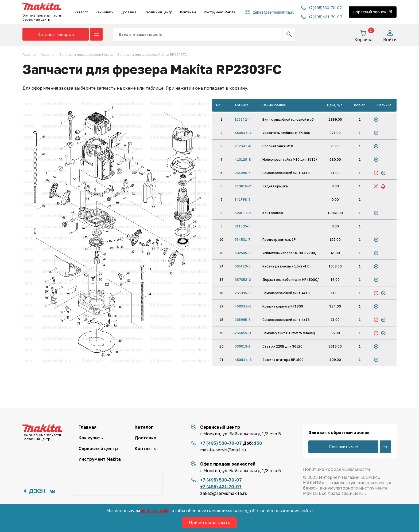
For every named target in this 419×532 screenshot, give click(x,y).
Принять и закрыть (210, 523)
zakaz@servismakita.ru (270, 12)
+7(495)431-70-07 (322, 17)
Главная (88, 427)
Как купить (104, 12)
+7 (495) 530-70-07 (221, 443)
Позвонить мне (343, 447)
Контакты (188, 12)
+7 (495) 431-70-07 (221, 487)
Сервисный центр (158, 12)
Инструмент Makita (220, 12)
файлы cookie (155, 511)
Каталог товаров (56, 34)
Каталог (81, 12)
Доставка (129, 12)
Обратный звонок (373, 12)
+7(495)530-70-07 (321, 8)
